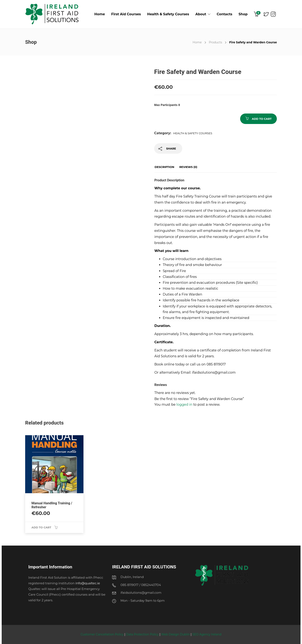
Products (215, 42)
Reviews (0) (188, 167)
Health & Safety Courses (168, 14)
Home (100, 14)
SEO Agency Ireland (207, 634)
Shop (243, 14)
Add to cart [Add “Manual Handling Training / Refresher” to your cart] (41, 527)
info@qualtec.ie (88, 583)
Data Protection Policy (143, 634)
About (201, 14)
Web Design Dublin (175, 634)
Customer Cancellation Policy (102, 634)
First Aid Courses (126, 14)
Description (164, 167)
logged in (184, 405)
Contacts (224, 14)
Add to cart (262, 119)
